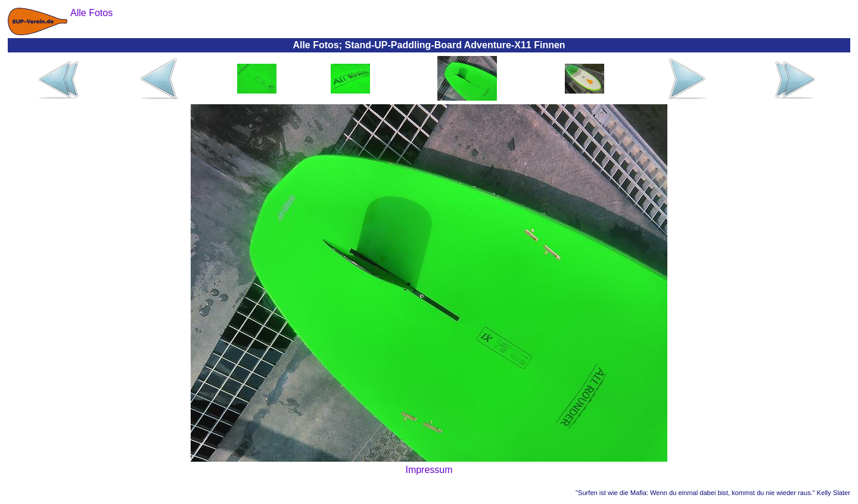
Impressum (429, 470)
